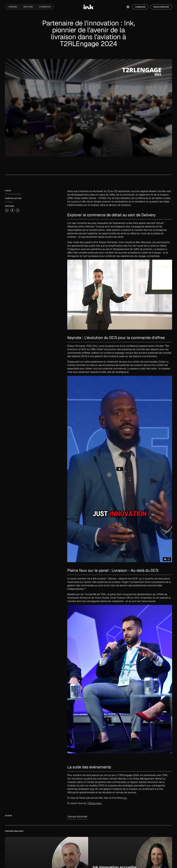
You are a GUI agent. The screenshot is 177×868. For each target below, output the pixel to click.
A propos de (45, 7)
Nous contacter (161, 7)
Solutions (28, 7)
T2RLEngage (94, 803)
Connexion (140, 7)
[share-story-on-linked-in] (7, 210)
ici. (125, 798)
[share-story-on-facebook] (12, 210)
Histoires (13, 7)
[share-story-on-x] (18, 210)
